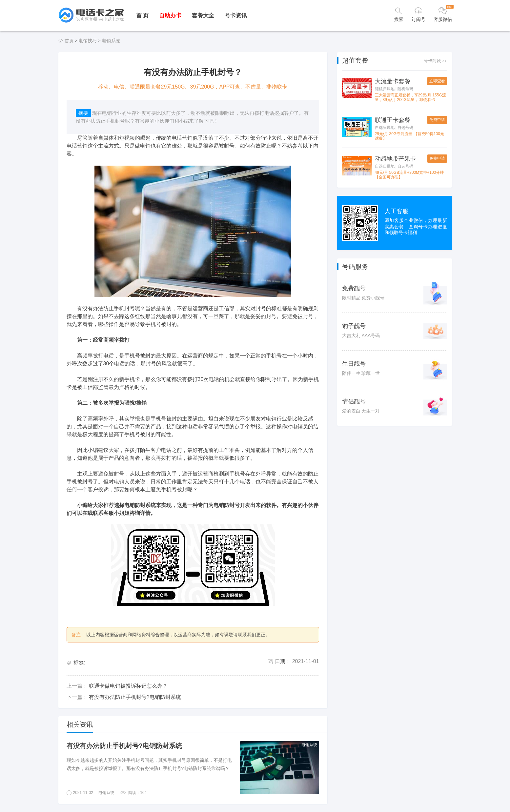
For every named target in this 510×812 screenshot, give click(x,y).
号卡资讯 (236, 16)
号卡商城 (435, 61)
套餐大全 (203, 16)
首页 (69, 41)
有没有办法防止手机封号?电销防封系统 (135, 697)
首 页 (143, 16)
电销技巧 (88, 41)
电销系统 (111, 41)
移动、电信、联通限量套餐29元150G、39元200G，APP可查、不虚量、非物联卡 (193, 87)
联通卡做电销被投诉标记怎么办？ (128, 686)
